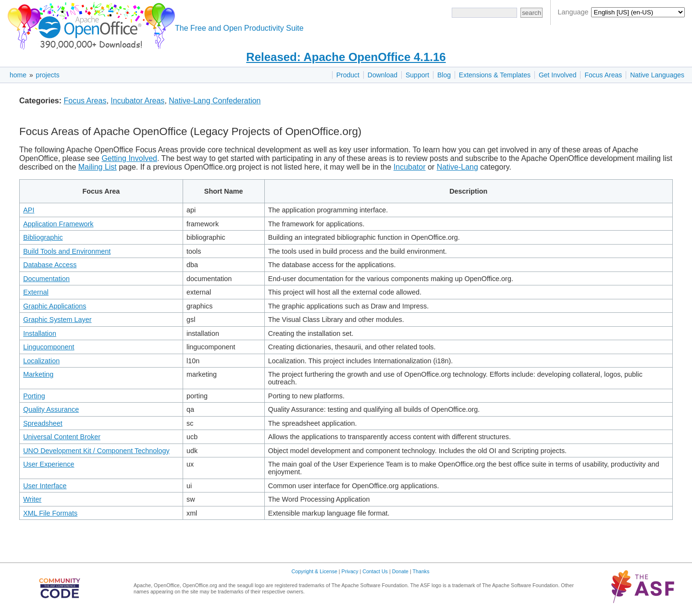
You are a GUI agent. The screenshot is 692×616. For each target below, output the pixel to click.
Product (348, 75)
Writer (32, 499)
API (29, 210)
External (36, 292)
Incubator (410, 167)
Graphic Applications (55, 306)
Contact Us (375, 571)
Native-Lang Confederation (215, 101)
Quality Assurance (51, 409)
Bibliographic (43, 237)
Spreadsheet (43, 423)
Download (383, 75)
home (18, 75)
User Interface (45, 486)
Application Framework (58, 224)
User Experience (49, 464)
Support (417, 75)
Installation (40, 333)
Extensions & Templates (495, 75)
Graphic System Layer (57, 320)
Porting (34, 396)
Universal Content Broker (62, 437)
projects (48, 75)
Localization (41, 361)
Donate (400, 571)
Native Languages (657, 75)
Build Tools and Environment (67, 251)
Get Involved (558, 75)
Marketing (38, 374)
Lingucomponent (49, 347)
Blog (444, 75)
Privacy (350, 571)
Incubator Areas (137, 101)
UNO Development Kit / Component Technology (96, 451)
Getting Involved (129, 158)
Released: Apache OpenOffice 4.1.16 (346, 57)
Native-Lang (457, 167)
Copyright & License (315, 571)
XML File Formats (50, 513)
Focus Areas (603, 75)
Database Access (50, 265)
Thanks (421, 571)
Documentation (46, 279)
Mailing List (98, 167)
